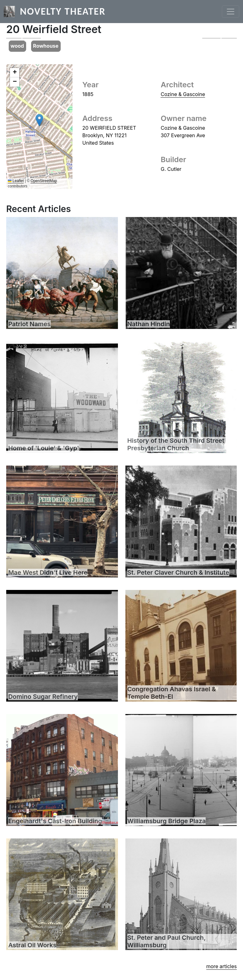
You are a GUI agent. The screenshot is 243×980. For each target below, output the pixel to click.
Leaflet (16, 181)
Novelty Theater (63, 11)
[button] (23, 38)
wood (17, 46)
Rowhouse (46, 46)
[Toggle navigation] (231, 12)
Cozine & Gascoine (183, 94)
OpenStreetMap (44, 181)
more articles (222, 966)
